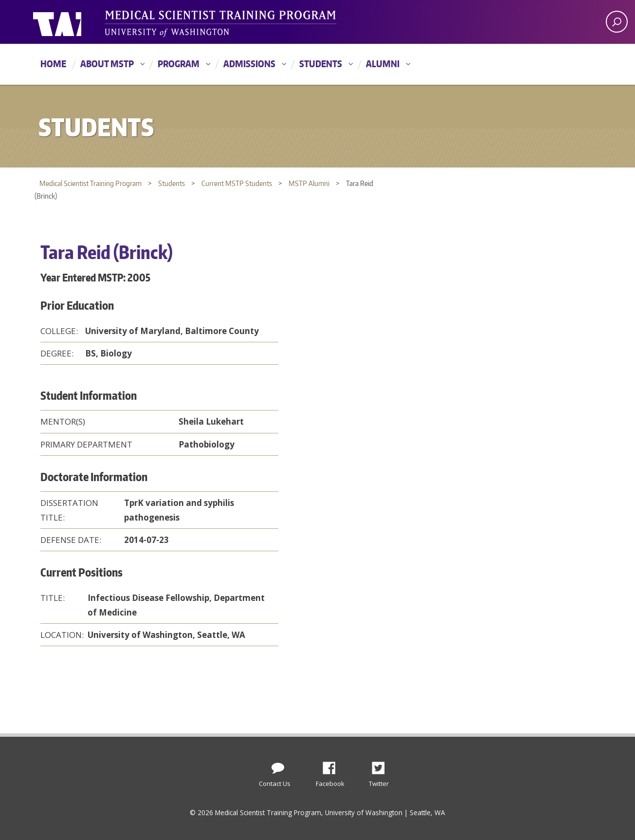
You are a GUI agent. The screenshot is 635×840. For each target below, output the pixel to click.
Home (53, 64)
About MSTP (107, 64)
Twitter (382, 765)
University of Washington (73, 22)
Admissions (249, 64)
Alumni (383, 64)
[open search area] (617, 22)
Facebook (333, 765)
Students (321, 64)
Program (179, 64)
